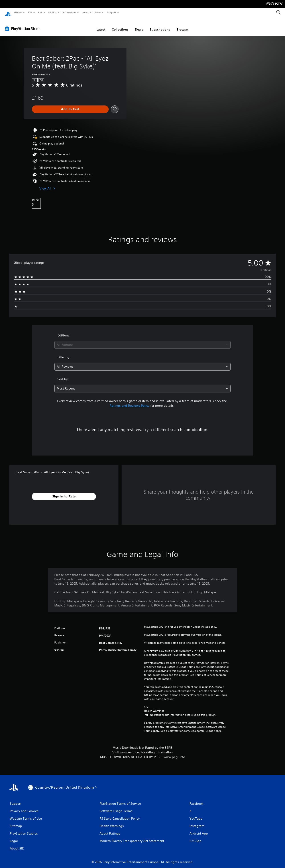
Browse (182, 25)
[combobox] (143, 341)
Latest (101, 25)
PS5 (30, 12)
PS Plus (53, 12)
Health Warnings (154, 707)
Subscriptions (160, 25)
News (86, 12)
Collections (120, 25)
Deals (139, 25)
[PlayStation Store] (23, 24)
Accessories (69, 12)
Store (98, 12)
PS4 (40, 12)
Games (18, 12)
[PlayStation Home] (8, 12)
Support (111, 12)
